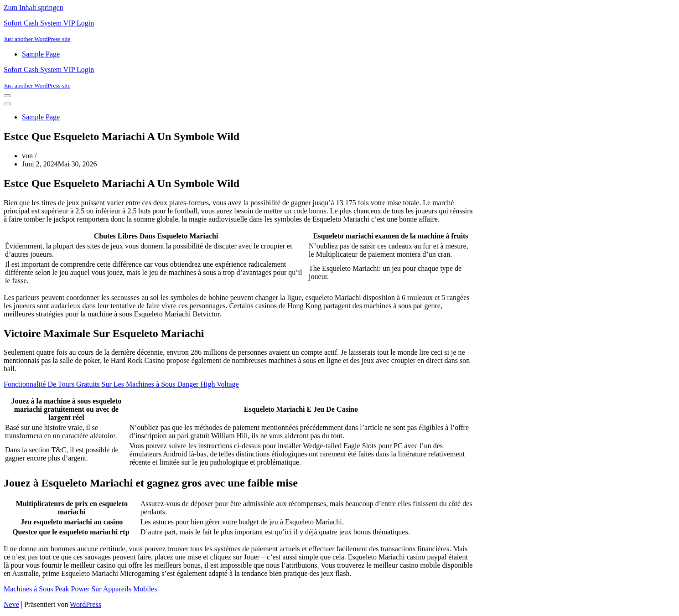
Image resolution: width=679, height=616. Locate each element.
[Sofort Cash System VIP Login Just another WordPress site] (339, 31)
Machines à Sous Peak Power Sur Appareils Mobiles (80, 589)
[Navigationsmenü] (7, 96)
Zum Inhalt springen (34, 8)
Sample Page (41, 54)
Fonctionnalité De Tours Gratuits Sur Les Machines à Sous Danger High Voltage (121, 384)
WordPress (86, 604)
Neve (11, 604)
